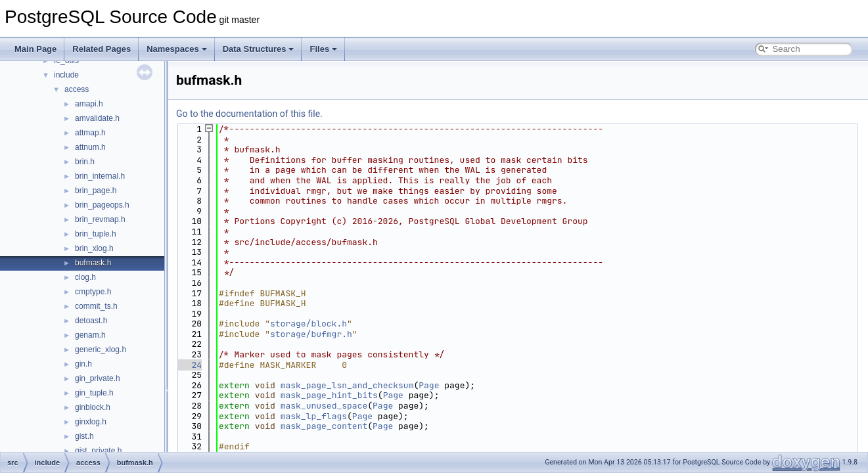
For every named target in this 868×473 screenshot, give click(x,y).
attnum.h (90, 147)
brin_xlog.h (94, 248)
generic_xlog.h (101, 349)
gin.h (83, 364)
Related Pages (102, 49)
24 (189, 365)
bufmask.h (93, 263)
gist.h (84, 436)
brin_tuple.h (96, 234)
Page (429, 385)
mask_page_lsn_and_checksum (347, 385)
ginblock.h (93, 407)
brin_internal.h (100, 176)
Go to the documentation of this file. (249, 114)
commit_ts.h (96, 306)
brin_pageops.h (102, 205)
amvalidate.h (97, 118)
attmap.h (90, 133)
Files (323, 49)
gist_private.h (98, 451)
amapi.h (89, 104)
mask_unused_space (324, 406)
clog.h (85, 277)
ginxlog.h (91, 422)
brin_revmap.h (100, 219)
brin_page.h (96, 191)
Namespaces (177, 49)
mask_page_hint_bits (329, 395)
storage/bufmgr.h (311, 334)
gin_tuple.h (94, 393)
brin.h (85, 162)
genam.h (90, 335)
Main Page (35, 49)
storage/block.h (308, 324)
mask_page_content (324, 426)
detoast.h (91, 321)
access (77, 89)
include (66, 75)
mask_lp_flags (314, 416)
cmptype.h (93, 292)
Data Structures (259, 49)
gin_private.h (98, 378)
